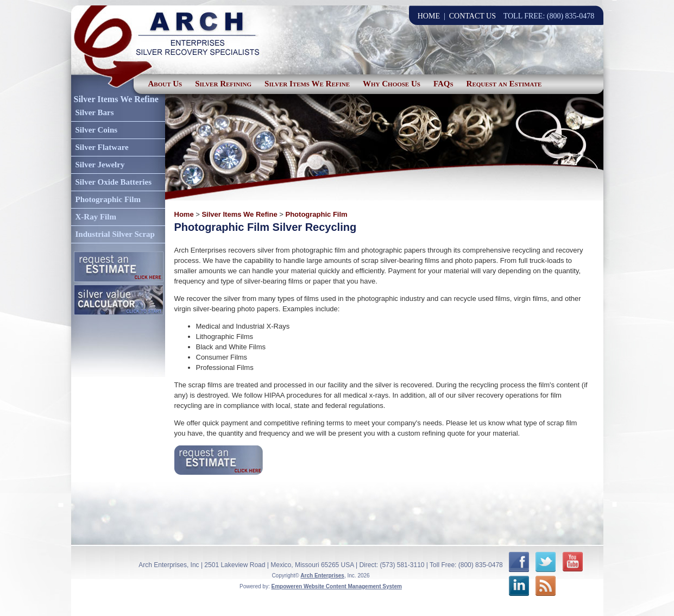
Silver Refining (223, 84)
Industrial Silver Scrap (115, 234)
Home (184, 214)
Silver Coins (97, 130)
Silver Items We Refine (307, 84)
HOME (429, 16)
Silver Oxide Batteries (114, 182)
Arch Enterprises (322, 576)
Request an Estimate (504, 84)
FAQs (443, 84)
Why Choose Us (392, 84)
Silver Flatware (102, 147)
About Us (165, 84)
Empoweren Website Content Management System (336, 586)
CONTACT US (473, 16)
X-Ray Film (96, 217)
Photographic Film (108, 199)
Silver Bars (95, 112)
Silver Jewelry (100, 165)
